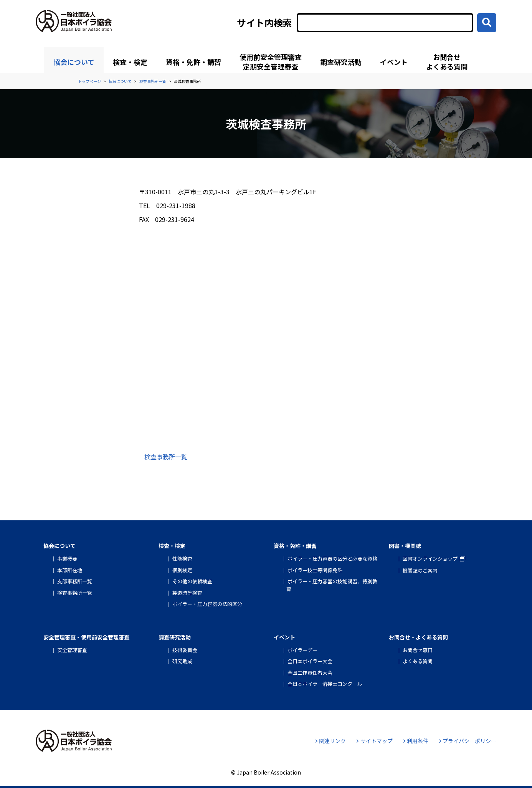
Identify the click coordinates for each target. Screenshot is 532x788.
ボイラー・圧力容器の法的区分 (207, 604)
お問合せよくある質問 (447, 62)
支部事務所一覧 (75, 581)
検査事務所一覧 (166, 457)
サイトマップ (374, 741)
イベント (394, 62)
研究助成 (182, 661)
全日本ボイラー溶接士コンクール (325, 684)
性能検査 (182, 559)
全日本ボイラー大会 (310, 661)
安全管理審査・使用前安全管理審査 (86, 637)
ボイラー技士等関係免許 (315, 570)
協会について (74, 62)
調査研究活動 (341, 62)
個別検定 (182, 570)
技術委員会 (185, 650)
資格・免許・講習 (193, 62)
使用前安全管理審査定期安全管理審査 (271, 62)
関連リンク (331, 741)
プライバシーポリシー (468, 741)
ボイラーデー (302, 650)
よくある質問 (418, 661)
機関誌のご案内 (420, 570)
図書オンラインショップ (430, 559)
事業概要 (67, 559)
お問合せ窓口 (418, 650)
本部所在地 (70, 570)
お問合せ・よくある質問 (418, 637)
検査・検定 (130, 62)
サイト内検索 (264, 23)
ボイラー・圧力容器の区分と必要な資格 (332, 559)
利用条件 (416, 741)
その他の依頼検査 (192, 581)
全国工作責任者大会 (310, 673)
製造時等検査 (187, 593)
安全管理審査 (72, 650)
